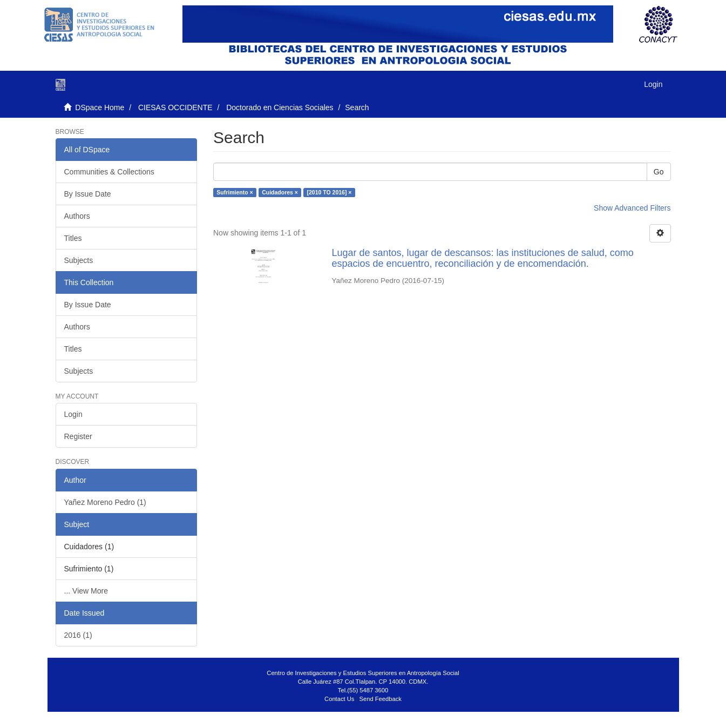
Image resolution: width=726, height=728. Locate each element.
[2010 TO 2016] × (329, 192)
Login (73, 414)
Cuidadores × (280, 192)
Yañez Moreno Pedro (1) (105, 502)
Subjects (79, 260)
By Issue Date (88, 194)
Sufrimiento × (235, 192)
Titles (73, 238)
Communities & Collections (109, 172)
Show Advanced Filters (632, 208)
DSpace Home (100, 107)
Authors (77, 216)
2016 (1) (78, 635)
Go (659, 172)
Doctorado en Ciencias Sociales (280, 107)
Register (78, 436)
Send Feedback (381, 699)
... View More (86, 591)
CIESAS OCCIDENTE (175, 107)
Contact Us (339, 699)
